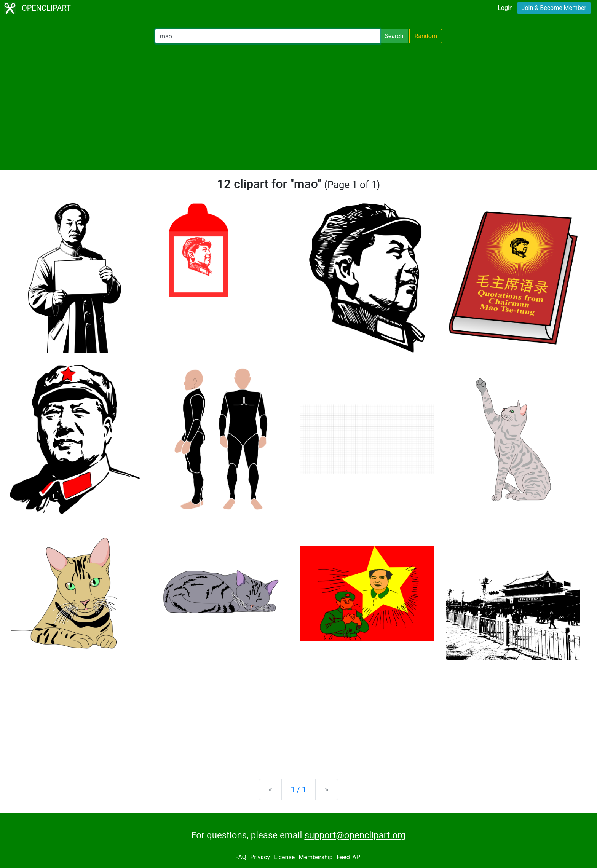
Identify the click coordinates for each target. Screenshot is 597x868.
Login (505, 8)
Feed (343, 857)
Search (394, 36)
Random (426, 36)
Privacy (260, 857)
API (357, 857)
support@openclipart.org (355, 835)
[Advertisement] (298, 107)
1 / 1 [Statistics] (299, 790)
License (284, 857)
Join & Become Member (554, 8)
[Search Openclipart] (267, 36)
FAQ (241, 857)
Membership (315, 857)
